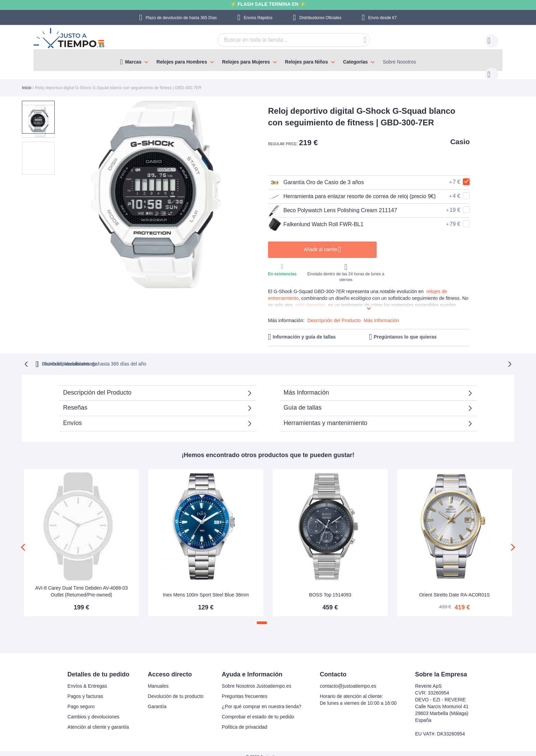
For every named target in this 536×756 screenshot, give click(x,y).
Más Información (381, 314)
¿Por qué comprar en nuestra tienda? (262, 699)
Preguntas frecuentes (245, 689)
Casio (460, 135)
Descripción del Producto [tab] (97, 385)
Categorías (355, 62)
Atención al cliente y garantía (98, 719)
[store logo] (70, 39)
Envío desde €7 (382, 18)
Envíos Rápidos (258, 18)
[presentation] (24, 540)
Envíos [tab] (73, 415)
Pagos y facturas (85, 689)
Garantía (157, 699)
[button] (38, 145)
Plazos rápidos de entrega (373, 356)
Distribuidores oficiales (296, 356)
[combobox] (283, 40)
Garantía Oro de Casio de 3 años (316, 176)
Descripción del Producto (334, 314)
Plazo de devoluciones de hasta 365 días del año (193, 356)
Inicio (27, 81)
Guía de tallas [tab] (303, 400)
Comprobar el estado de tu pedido (258, 709)
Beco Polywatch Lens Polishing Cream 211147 (333, 204)
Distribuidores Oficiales (320, 18)
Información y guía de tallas (304, 330)
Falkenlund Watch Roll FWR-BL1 (316, 218)
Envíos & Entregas (87, 678)
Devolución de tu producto (176, 689)
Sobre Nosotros (399, 62)
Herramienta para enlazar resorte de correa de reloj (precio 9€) (352, 190)
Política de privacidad (245, 719)
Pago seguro (81, 699)
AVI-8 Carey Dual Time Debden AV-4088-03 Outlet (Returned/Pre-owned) (82, 584)
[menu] (268, 60)
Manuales (158, 678)
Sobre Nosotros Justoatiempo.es (257, 678)
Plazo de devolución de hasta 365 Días (181, 18)
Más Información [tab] (306, 385)
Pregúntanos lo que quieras (405, 330)
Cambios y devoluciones (93, 709)
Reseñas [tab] (75, 400)
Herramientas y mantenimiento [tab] (326, 415)
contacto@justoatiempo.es (348, 678)
